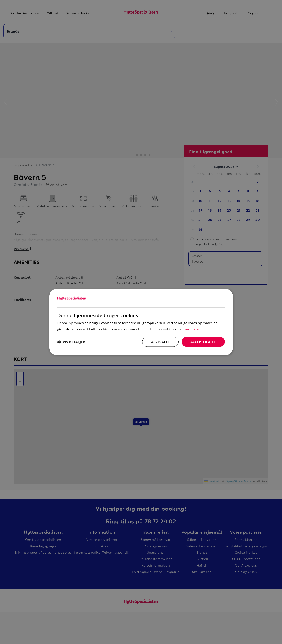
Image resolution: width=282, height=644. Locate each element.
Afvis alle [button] (160, 342)
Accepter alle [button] (203, 342)
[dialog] (141, 322)
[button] (71, 342)
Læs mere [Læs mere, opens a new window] (191, 329)
